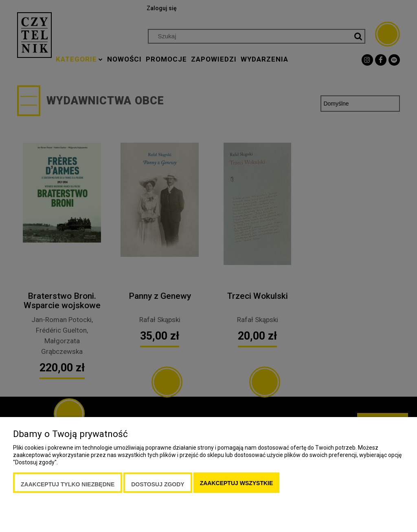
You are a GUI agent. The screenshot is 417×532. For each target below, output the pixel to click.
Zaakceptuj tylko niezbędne (68, 484)
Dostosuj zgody (158, 484)
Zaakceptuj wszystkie (237, 483)
